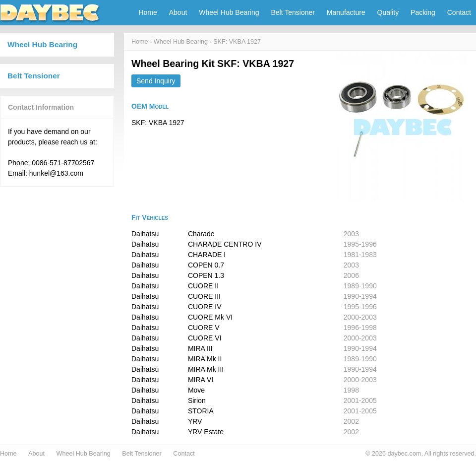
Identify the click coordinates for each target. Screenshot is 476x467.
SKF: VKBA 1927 (237, 42)
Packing (423, 12)
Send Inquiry (156, 81)
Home (148, 12)
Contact (459, 12)
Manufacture (346, 12)
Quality (388, 12)
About (178, 12)
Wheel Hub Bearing (229, 12)
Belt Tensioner (293, 12)
